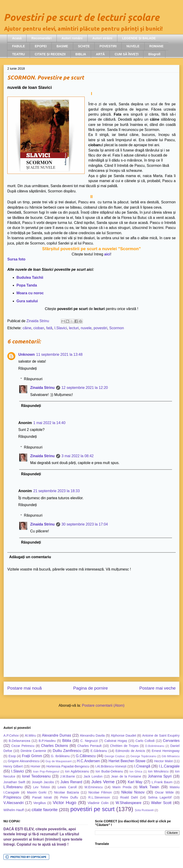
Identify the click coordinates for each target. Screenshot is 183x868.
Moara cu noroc (30, 293)
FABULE (19, 46)
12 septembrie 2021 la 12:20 (85, 388)
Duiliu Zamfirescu (67, 751)
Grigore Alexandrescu (24, 761)
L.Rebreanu (13, 787)
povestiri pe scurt (93, 809)
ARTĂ (100, 54)
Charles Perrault (89, 746)
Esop (12, 756)
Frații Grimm (32, 756)
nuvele (86, 328)
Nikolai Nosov (133, 792)
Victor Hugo (65, 803)
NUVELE (133, 46)
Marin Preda (122, 787)
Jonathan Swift (14, 782)
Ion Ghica (136, 771)
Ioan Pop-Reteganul (46, 771)
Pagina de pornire (90, 688)
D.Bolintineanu (155, 746)
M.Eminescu (94, 787)
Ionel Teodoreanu (36, 776)
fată (49, 328)
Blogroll (154, 54)
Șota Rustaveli (144, 810)
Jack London (93, 776)
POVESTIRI (108, 46)
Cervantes (171, 741)
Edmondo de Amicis (130, 751)
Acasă (17, 38)
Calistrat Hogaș (116, 741)
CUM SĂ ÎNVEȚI (126, 54)
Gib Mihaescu (171, 756)
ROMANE (156, 46)
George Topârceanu (143, 756)
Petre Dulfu (69, 797)
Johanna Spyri (160, 776)
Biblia (67, 741)
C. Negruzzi (89, 741)
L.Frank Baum (162, 782)
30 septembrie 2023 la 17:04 (85, 524)
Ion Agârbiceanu (77, 771)
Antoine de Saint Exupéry (161, 735)
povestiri (100, 328)
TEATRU (19, 54)
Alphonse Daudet (123, 735)
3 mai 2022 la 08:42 (78, 456)
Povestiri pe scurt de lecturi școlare (81, 17)
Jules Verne (103, 782)
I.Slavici (61, 328)
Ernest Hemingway (166, 751)
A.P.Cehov (11, 735)
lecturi (74, 328)
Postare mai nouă (24, 688)
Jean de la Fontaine (126, 776)
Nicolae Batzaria (66, 792)
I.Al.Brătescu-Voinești (111, 766)
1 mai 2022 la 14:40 (50, 423)
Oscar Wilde (164, 792)
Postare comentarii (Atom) (103, 705)
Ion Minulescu (158, 771)
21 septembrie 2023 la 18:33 (57, 491)
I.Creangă (142, 766)
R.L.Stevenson (99, 797)
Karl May (135, 782)
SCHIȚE (84, 46)
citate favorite (45, 810)
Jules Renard (71, 782)
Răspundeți (28, 368)
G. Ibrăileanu (60, 756)
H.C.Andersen (88, 761)
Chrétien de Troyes (124, 746)
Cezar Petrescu (23, 746)
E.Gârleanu (99, 751)
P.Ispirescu (12, 797)
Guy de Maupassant (59, 761)
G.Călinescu (86, 756)
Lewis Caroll (67, 787)
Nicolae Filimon (100, 792)
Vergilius (40, 803)
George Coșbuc (115, 756)
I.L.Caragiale (169, 766)
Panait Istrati (42, 797)
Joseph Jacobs (43, 782)
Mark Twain (149, 787)
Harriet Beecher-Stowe (127, 761)
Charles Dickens (54, 746)
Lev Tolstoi (41, 787)
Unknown (27, 354)
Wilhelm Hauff (14, 810)
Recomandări (42, 38)
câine (27, 328)
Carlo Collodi (145, 741)
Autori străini (102, 38)
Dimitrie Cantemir (34, 751)
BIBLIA (81, 54)
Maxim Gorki (37, 792)
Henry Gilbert (13, 766)
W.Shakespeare (128, 803)
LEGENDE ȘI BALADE (139, 38)
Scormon (117, 328)
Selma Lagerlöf (160, 797)
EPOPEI (41, 46)
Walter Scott (161, 803)
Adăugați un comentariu (30, 557)
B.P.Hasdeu (47, 741)
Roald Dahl (129, 797)
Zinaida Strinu (42, 388)
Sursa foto (16, 259)
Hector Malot (164, 761)
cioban (39, 328)
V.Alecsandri (13, 803)
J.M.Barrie (67, 776)
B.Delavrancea (19, 741)
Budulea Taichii (30, 277)
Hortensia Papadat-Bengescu (68, 766)
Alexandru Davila (92, 735)
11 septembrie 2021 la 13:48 (59, 354)
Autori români (72, 38)
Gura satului (27, 301)
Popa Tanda (27, 285)
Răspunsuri (33, 379)
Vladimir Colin (98, 803)
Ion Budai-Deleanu (109, 771)
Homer (36, 766)
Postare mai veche (157, 688)
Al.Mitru (30, 735)
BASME (62, 46)
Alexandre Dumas (57, 735)
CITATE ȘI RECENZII (50, 54)
